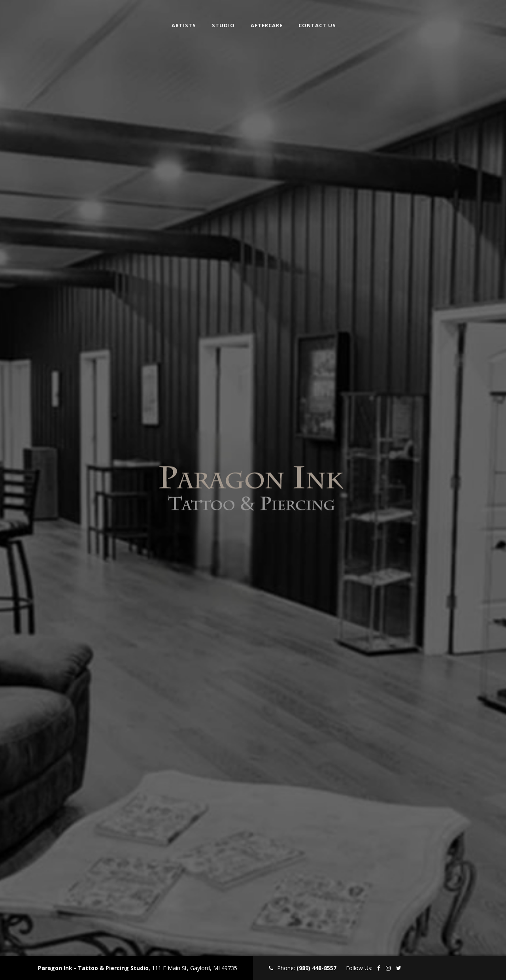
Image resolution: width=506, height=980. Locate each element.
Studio (223, 24)
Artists (184, 24)
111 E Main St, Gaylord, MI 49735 (194, 968)
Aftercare (267, 24)
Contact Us (317, 24)
